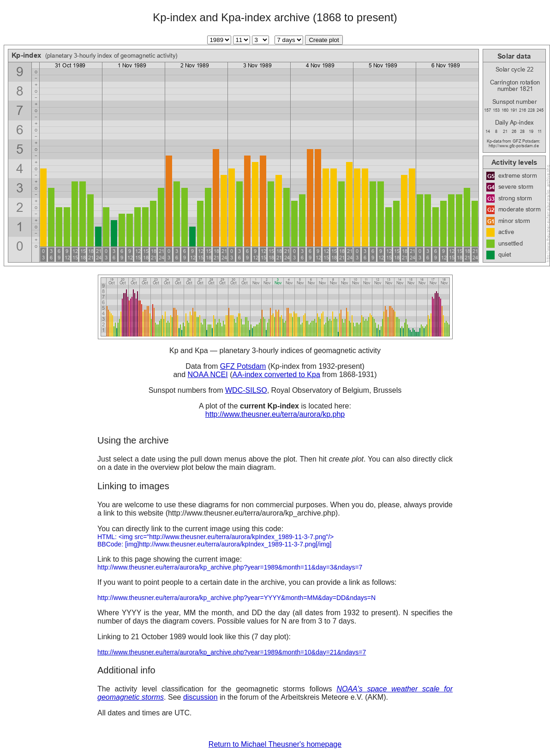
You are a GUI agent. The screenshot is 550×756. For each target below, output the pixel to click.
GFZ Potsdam (243, 366)
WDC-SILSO (246, 390)
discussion (200, 697)
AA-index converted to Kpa (276, 375)
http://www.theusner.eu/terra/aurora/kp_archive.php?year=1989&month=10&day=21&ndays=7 (232, 652)
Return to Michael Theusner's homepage (275, 744)
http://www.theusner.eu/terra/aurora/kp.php (275, 414)
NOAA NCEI (208, 375)
